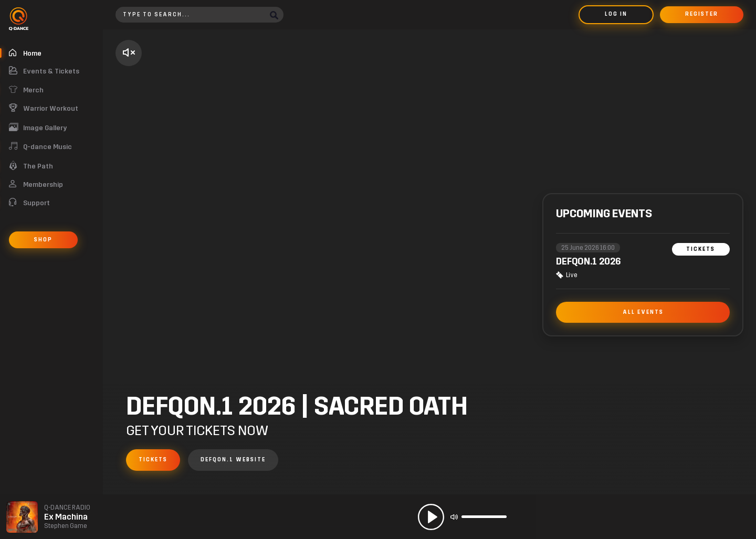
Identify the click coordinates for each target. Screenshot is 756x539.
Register (702, 14)
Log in (616, 14)
